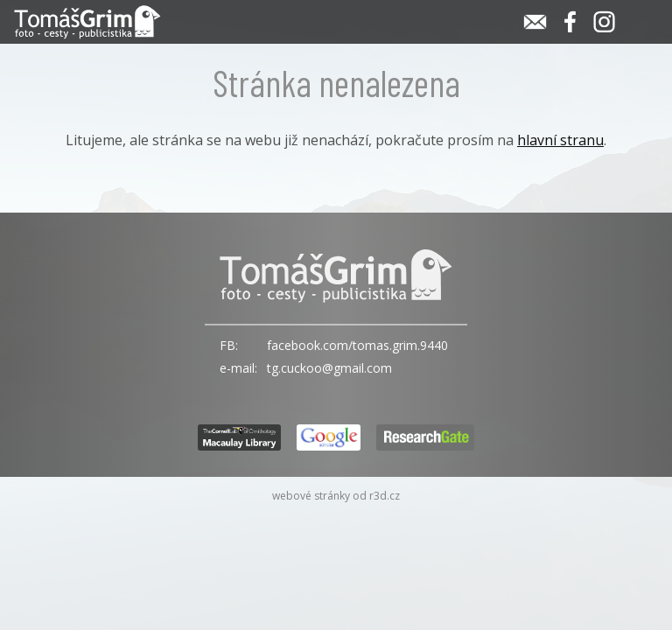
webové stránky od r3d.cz (336, 496)
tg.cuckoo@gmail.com (329, 368)
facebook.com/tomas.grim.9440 (357, 345)
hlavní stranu (560, 140)
